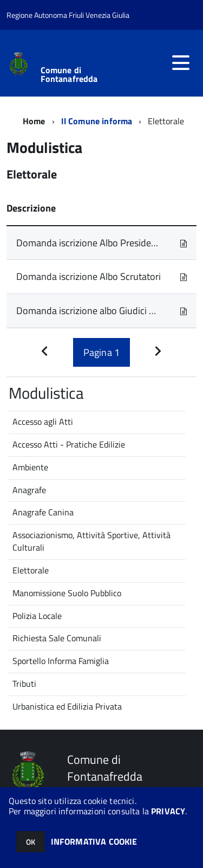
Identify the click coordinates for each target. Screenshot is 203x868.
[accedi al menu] (181, 63)
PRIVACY (168, 811)
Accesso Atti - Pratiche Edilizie (69, 444)
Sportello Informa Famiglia (61, 661)
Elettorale (31, 570)
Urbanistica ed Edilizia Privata (67, 706)
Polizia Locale (37, 616)
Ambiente (30, 467)
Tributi (24, 684)
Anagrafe (29, 490)
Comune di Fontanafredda (69, 74)
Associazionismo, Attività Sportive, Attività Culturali (91, 541)
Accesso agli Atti (43, 422)
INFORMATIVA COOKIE (94, 841)
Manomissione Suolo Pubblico (67, 593)
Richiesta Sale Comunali (57, 638)
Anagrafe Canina (43, 512)
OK (31, 842)
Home (34, 121)
